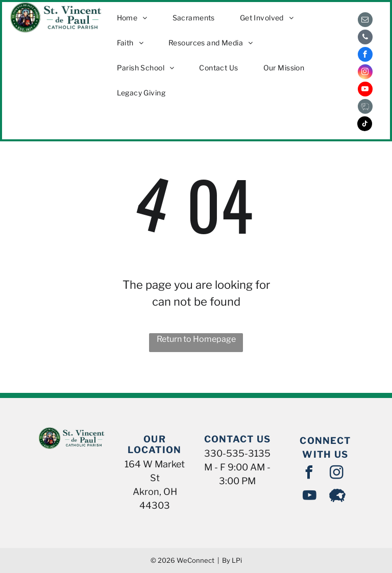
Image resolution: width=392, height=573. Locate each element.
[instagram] (365, 73)
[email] (365, 21)
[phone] (365, 38)
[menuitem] (136, 18)
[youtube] (365, 90)
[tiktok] (365, 125)
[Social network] (365, 108)
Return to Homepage (196, 339)
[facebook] (365, 56)
